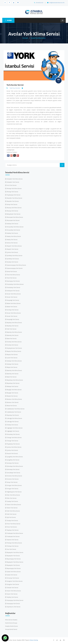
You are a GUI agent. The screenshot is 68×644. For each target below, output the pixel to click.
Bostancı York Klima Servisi (14, 399)
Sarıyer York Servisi (12, 482)
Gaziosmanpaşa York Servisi (14, 268)
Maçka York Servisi (12, 367)
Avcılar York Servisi (12, 297)
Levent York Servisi (12, 358)
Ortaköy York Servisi (12, 425)
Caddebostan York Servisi (14, 412)
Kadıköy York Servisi (12, 233)
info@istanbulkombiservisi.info (56, 3)
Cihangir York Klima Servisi (14, 437)
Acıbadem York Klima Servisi (14, 179)
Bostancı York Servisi (12, 402)
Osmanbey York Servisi (13, 434)
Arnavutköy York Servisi (13, 230)
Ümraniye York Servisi (13, 578)
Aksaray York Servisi (12, 211)
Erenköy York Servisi (12, 345)
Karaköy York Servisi (12, 262)
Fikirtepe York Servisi (12, 546)
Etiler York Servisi (11, 498)
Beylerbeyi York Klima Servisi (15, 380)
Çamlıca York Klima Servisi (14, 447)
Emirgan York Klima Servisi (14, 485)
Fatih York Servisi (11, 329)
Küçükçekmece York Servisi (14, 348)
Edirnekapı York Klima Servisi (15, 466)
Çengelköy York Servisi (13, 460)
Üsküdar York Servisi (12, 588)
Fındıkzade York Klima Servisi (15, 533)
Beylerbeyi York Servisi (13, 383)
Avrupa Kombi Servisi (11, 629)
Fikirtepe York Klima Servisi (14, 543)
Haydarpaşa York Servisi (13, 195)
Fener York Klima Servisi (13, 524)
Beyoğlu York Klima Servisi (14, 390)
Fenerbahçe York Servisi (13, 287)
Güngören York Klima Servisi (14, 581)
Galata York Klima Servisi (13, 572)
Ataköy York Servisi (12, 240)
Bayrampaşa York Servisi (13, 559)
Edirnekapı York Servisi (13, 469)
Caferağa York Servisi (12, 422)
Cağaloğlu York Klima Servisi (14, 428)
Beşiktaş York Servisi (12, 326)
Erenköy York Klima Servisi (14, 342)
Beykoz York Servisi (12, 354)
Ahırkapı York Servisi (12, 192)
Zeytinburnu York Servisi (13, 607)
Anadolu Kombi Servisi (12, 626)
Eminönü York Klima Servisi (14, 476)
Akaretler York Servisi (12, 201)
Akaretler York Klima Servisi (14, 198)
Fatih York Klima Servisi (13, 511)
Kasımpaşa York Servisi (13, 281)
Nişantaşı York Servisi (12, 415)
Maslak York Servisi (12, 396)
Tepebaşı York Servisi (12, 530)
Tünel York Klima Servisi (13, 275)
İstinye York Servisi (12, 204)
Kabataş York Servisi (12, 224)
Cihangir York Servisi (12, 441)
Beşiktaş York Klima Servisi (14, 323)
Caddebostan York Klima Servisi (15, 409)
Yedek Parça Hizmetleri (15, 88)
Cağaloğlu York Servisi (13, 431)
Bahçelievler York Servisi (13, 214)
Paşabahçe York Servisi (13, 444)
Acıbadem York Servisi (13, 182)
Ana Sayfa (25, 38)
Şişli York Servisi (11, 517)
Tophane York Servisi (12, 540)
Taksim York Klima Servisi (14, 505)
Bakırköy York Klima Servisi (14, 332)
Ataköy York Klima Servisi (14, 236)
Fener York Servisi (11, 527)
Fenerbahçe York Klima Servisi (15, 284)
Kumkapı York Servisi (12, 310)
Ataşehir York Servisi (12, 249)
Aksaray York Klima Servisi (14, 208)
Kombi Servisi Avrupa (11, 623)
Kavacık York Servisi (12, 453)
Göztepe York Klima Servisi (14, 361)
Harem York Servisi (12, 594)
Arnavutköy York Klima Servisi (15, 227)
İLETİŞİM (8, 20)
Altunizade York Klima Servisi (15, 217)
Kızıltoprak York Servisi (13, 291)
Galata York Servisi (12, 575)
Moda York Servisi (11, 406)
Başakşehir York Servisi (13, 556)
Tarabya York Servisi (12, 520)
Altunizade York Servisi (13, 220)
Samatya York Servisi (12, 463)
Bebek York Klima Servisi (13, 303)
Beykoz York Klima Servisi (14, 351)
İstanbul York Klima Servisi (38, 38)
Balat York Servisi (11, 339)
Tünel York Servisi (11, 278)
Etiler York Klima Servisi (13, 495)
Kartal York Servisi (12, 271)
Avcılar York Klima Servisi (13, 294)
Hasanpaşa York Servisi (13, 604)
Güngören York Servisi (13, 584)
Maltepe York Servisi (12, 386)
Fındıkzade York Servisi (13, 536)
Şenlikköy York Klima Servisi (14, 255)
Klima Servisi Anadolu (11, 620)
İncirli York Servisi (11, 185)
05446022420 (39, 3)
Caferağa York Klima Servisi (14, 418)
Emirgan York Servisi (12, 489)
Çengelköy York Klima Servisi (14, 457)
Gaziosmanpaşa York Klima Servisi (16, 265)
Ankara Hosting (34, 640)
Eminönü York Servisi (12, 479)
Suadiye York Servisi (12, 501)
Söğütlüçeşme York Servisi (14, 492)
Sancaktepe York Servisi (13, 473)
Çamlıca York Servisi (12, 252)
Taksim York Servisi (12, 508)
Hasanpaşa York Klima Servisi (15, 600)
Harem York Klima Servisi (13, 591)
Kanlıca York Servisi (12, 243)
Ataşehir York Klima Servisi (14, 246)
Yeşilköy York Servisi (12, 597)
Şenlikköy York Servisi (13, 259)
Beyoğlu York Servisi (12, 393)
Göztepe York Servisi (12, 364)
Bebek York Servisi (12, 307)
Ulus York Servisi (11, 549)
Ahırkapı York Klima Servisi (14, 188)
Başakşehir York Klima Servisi (15, 552)
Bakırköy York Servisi (12, 335)
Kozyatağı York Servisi (13, 300)
